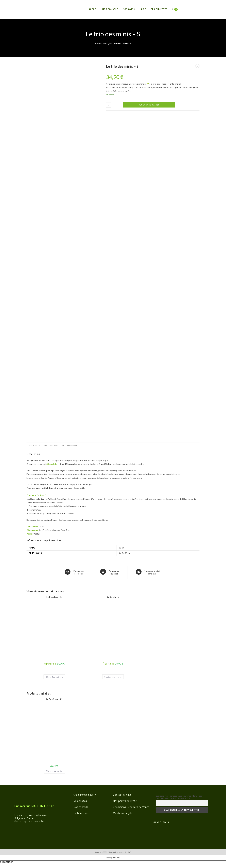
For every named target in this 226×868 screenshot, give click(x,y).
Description (34, 123)
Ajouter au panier (149, 105)
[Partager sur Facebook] (75, 250)
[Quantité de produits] (109, 105)
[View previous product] (197, 66)
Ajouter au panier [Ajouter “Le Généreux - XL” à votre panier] (54, 447)
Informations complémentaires (60, 123)
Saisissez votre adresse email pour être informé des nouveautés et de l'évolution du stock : (179, 473)
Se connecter (159, 9)
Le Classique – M (54, 273)
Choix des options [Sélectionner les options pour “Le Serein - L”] (113, 353)
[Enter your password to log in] (113, 559)
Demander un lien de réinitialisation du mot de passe (33, 601)
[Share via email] (148, 250)
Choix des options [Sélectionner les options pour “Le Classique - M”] (54, 353)
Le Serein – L (113, 273)
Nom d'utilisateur (8, 554)
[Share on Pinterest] (110, 250)
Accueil (98, 44)
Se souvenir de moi (11, 567)
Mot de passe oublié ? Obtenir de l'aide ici (19, 577)
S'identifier (10, 572)
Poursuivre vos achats (10, 860)
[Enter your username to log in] (113, 549)
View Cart (25, 860)
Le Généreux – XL (54, 375)
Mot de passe (6, 563)
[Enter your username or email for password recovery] (113, 591)
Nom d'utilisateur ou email (12, 596)
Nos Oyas (107, 44)
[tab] (34, 123)
